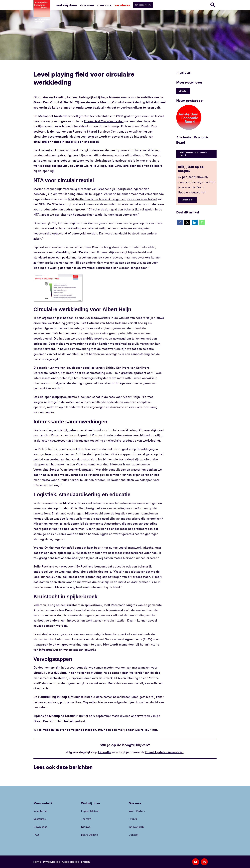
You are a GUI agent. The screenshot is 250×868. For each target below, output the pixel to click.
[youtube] (196, 862)
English (85, 862)
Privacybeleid (52, 862)
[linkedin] (204, 862)
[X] (187, 222)
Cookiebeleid (71, 862)
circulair (183, 91)
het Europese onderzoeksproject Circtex (74, 435)
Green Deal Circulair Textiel (104, 121)
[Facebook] (180, 222)
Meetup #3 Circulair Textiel (69, 716)
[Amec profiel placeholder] (189, 106)
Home (37, 862)
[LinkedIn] (195, 222)
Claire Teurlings (146, 730)
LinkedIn (104, 752)
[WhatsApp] (202, 222)
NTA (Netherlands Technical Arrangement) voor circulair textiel (112, 199)
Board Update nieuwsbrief (164, 752)
